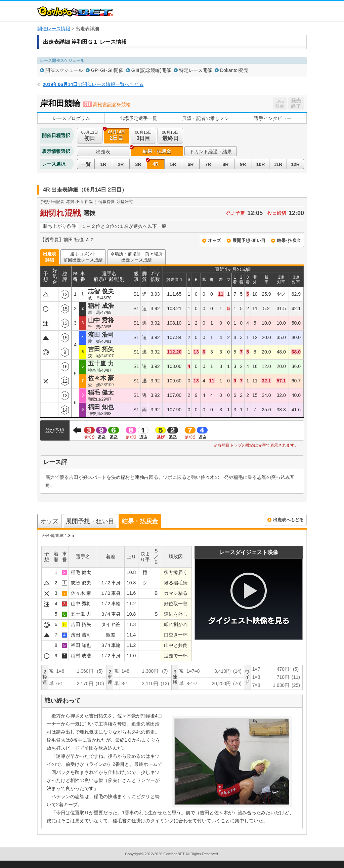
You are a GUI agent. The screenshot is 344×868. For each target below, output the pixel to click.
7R (208, 164)
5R (173, 164)
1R (103, 164)
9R (243, 164)
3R (138, 164)
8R (226, 164)
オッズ (214, 240)
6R (191, 164)
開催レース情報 (54, 29)
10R (261, 164)
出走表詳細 (50, 257)
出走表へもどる (288, 520)
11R (278, 164)
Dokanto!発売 (234, 70)
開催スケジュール (64, 70)
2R (121, 164)
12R (295, 164)
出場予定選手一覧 (138, 118)
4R (156, 164)
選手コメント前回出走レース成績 (83, 257)
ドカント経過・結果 (211, 152)
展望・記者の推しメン (206, 118)
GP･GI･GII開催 (107, 70)
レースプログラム (71, 118)
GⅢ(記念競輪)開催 (151, 70)
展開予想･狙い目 (249, 240)
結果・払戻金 (157, 151)
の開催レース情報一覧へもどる (93, 84)
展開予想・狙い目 (90, 521)
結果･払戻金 (289, 240)
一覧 (86, 164)
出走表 (103, 152)
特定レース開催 (196, 70)
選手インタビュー (273, 118)
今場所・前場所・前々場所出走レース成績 (136, 257)
